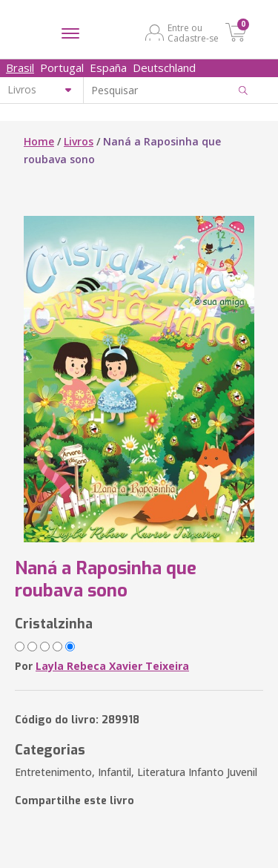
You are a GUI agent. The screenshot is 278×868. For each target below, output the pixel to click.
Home (39, 141)
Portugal (62, 68)
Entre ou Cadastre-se (193, 33)
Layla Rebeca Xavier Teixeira (112, 666)
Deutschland (164, 68)
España (108, 68)
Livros (79, 141)
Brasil (20, 68)
